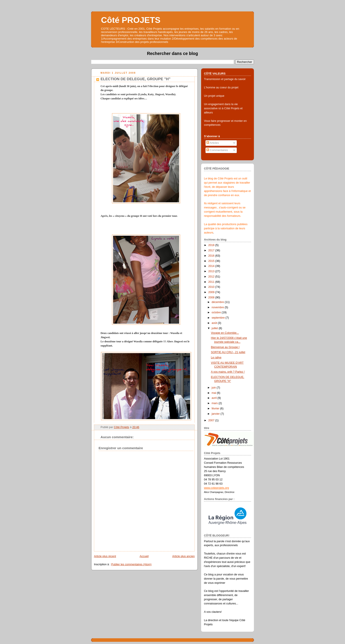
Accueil (144, 556)
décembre (218, 302)
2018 (212, 245)
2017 (212, 250)
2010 (212, 287)
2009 (212, 292)
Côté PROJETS (131, 20)
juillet (215, 328)
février (216, 409)
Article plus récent (105, 556)
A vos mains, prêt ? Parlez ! (228, 372)
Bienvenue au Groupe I (225, 347)
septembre (219, 318)
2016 (212, 256)
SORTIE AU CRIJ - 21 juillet (228, 352)
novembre (218, 307)
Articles (213, 143)
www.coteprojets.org (217, 488)
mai (214, 393)
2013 (212, 271)
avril (215, 398)
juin (214, 388)
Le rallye (216, 358)
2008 (212, 297)
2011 (212, 282)
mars (215, 403)
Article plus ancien (184, 556)
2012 (212, 277)
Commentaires (217, 150)
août (215, 323)
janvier (216, 414)
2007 (212, 420)
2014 (212, 266)
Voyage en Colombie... (225, 333)
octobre (217, 312)
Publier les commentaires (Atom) (131, 564)
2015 (212, 261)
